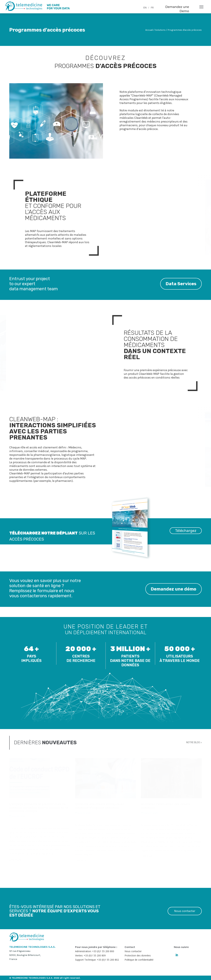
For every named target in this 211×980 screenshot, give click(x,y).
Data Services (181, 284)
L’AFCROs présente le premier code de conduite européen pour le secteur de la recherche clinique (39, 808)
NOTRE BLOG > (194, 742)
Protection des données (138, 955)
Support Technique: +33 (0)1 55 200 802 (97, 960)
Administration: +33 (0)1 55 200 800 (95, 951)
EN (145, 8)
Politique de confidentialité (139, 960)
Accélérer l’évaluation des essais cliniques (165, 806)
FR (152, 8)
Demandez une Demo (177, 9)
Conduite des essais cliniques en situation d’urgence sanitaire (100, 806)
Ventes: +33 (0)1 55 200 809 (90, 955)
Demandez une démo (174, 589)
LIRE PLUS (15, 860)
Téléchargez (186, 531)
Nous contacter (185, 911)
